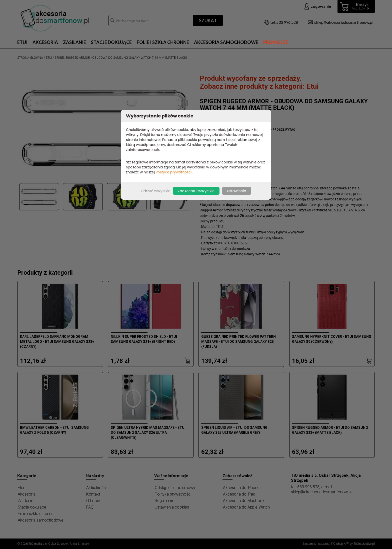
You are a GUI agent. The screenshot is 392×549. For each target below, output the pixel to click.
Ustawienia (237, 191)
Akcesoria (45, 42)
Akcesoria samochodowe (226, 42)
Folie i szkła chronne (163, 42)
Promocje (276, 42)
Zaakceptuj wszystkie (196, 191)
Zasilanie (74, 42)
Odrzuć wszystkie (155, 191)
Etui (22, 42)
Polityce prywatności (174, 172)
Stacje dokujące (111, 42)
